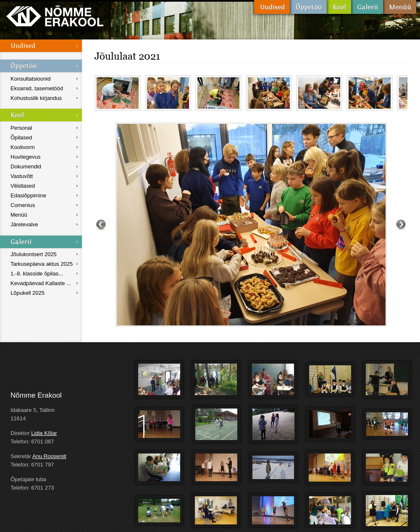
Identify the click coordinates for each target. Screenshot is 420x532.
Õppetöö (308, 7)
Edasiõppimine (28, 195)
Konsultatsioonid (30, 79)
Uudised (272, 7)
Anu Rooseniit (49, 456)
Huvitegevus (26, 157)
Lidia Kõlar (44, 433)
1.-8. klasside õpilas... (37, 274)
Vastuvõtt (22, 176)
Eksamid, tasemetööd (37, 88)
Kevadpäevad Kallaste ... (41, 283)
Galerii (367, 7)
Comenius (23, 205)
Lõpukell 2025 (28, 293)
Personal (21, 128)
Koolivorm (23, 147)
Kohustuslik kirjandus (36, 98)
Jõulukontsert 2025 (34, 254)
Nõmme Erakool (55, 16)
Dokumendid (26, 166)
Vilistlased (23, 186)
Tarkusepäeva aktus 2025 (42, 264)
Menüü (400, 7)
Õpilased (21, 138)
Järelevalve (24, 224)
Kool (339, 7)
